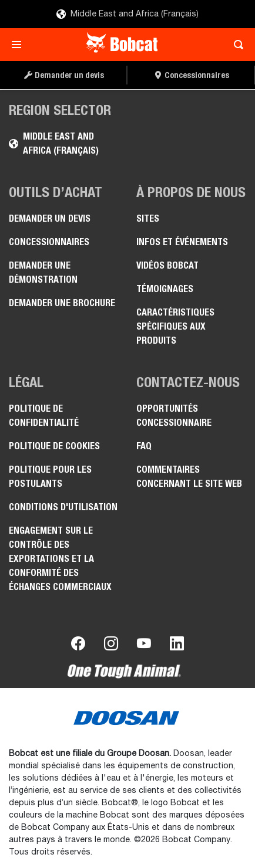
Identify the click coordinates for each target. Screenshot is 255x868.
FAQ (144, 446)
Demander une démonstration (43, 272)
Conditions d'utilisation (63, 507)
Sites (148, 218)
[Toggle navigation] (20, 45)
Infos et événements (182, 242)
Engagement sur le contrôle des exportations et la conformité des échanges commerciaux (60, 559)
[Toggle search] (235, 45)
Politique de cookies (54, 446)
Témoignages (165, 289)
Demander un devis (50, 218)
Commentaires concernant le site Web (189, 477)
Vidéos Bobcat (167, 265)
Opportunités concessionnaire (174, 416)
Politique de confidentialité (44, 416)
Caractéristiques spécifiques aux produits (175, 326)
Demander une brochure (62, 303)
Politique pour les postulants (50, 477)
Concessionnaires (49, 242)
